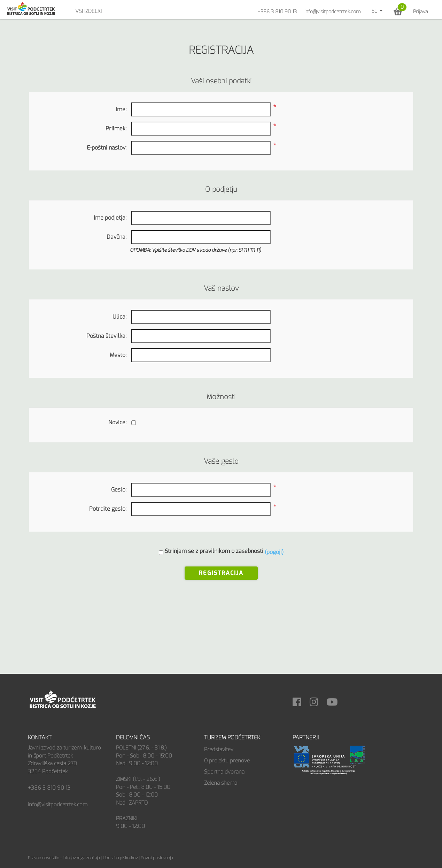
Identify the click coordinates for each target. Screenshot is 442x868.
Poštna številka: (106, 336)
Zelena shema (221, 783)
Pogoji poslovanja (157, 858)
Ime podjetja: (110, 218)
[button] (398, 11)
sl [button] (375, 11)
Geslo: (119, 490)
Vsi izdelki (88, 11)
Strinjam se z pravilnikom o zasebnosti (214, 551)
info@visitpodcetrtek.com (332, 12)
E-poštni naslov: (107, 148)
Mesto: (118, 355)
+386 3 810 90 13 (277, 12)
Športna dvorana (224, 772)
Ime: (121, 109)
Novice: (117, 422)
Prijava (421, 12)
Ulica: (119, 317)
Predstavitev (219, 749)
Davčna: (117, 237)
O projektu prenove (227, 761)
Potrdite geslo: (108, 509)
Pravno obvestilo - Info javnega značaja (64, 858)
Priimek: (116, 128)
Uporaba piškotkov (120, 858)
